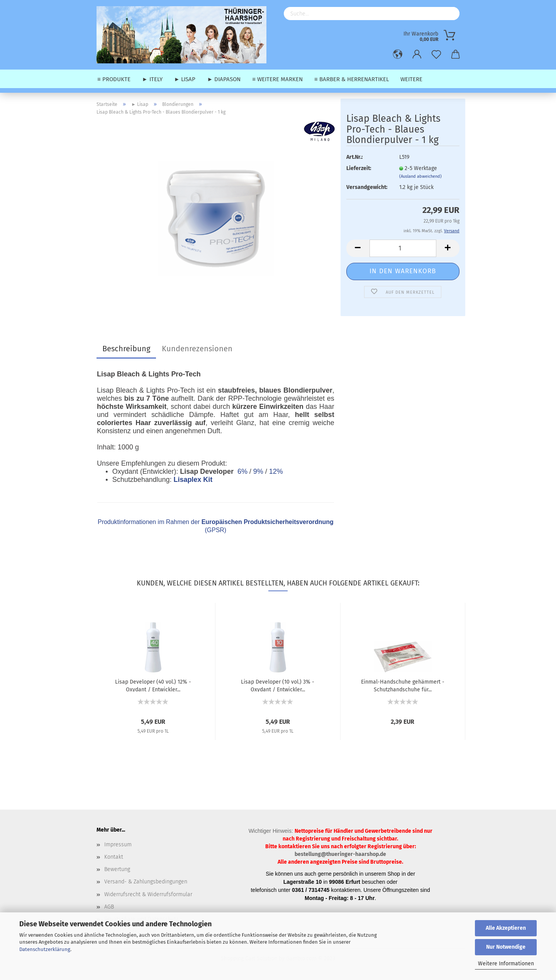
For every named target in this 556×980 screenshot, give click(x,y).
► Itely (152, 79)
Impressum (118, 845)
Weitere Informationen (506, 964)
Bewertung (117, 869)
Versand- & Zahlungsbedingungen (146, 882)
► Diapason (224, 79)
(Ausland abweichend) (420, 176)
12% (276, 471)
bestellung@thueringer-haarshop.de (340, 854)
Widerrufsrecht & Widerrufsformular (148, 894)
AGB (109, 907)
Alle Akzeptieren (506, 928)
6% (242, 471)
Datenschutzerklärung (45, 949)
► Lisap (185, 79)
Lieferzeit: (359, 168)
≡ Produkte (114, 79)
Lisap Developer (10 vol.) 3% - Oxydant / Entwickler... (278, 685)
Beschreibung (126, 349)
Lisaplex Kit (193, 480)
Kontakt (114, 857)
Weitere (411, 79)
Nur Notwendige (506, 947)
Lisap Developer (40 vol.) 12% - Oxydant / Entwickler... (153, 685)
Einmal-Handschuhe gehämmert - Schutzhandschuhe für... (403, 685)
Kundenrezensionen (197, 349)
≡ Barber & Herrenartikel (352, 79)
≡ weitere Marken (277, 79)
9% (258, 471)
